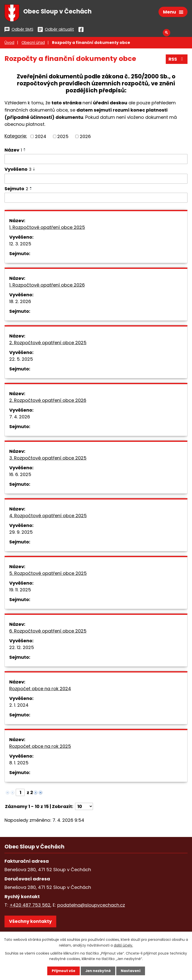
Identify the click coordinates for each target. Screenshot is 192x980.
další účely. (123, 945)
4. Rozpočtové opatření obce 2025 (48, 517)
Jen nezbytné (98, 971)
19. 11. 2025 (20, 591)
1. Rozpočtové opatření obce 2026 (47, 286)
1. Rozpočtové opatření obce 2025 (47, 228)
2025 (63, 137)
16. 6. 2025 (20, 475)
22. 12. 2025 (22, 648)
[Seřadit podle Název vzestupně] (25, 150)
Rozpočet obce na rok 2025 (40, 747)
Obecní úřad (33, 44)
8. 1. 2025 (19, 764)
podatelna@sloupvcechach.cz (91, 906)
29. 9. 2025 (21, 533)
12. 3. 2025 (20, 245)
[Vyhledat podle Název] (96, 160)
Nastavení (131, 971)
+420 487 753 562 (30, 906)
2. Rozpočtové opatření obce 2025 (48, 344)
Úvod (9, 44)
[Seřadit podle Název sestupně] (25, 152)
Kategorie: (16, 137)
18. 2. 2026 (20, 302)
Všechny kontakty (30, 922)
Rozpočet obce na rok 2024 (40, 690)
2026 (85, 137)
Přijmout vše (63, 971)
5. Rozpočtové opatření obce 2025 (48, 574)
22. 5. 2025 (21, 360)
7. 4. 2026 (20, 418)
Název (13, 151)
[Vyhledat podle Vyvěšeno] (96, 180)
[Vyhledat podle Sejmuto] (96, 199)
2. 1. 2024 (19, 706)
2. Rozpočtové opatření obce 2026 (48, 401)
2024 (41, 137)
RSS (177, 60)
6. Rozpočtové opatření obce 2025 (48, 632)
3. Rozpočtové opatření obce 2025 (48, 459)
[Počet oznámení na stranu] (84, 807)
